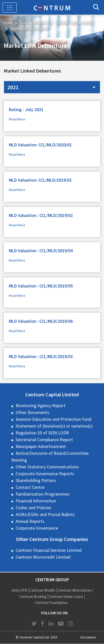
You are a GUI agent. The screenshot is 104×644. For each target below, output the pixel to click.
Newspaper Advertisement (41, 446)
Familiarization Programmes (43, 494)
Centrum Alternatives (74, 590)
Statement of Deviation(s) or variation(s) (54, 426)
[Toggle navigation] (10, 8)
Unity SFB (19, 590)
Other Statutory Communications (47, 467)
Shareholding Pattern (36, 480)
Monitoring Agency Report (41, 406)
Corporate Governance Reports (45, 474)
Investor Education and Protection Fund (54, 419)
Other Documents (32, 412)
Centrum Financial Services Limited (49, 550)
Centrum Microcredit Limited (43, 557)
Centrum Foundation (51, 603)
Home (8, 23)
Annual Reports (30, 521)
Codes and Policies (33, 508)
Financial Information (36, 501)
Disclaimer (88, 637)
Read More (17, 119)
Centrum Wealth (42, 590)
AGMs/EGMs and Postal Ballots (45, 514)
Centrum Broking (33, 597)
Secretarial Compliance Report (44, 440)
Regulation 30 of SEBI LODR (42, 433)
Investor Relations (34, 23)
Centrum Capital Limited (74, 23)
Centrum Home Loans (66, 597)
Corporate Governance (37, 528)
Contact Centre (30, 487)
